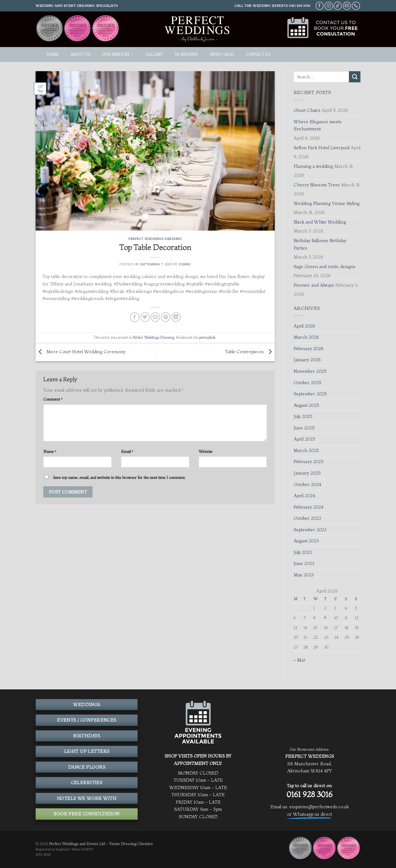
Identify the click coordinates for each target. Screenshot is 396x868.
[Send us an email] (347, 6)
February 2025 (308, 462)
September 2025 (310, 394)
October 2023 (307, 518)
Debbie (185, 264)
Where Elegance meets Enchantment (318, 125)
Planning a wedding (313, 166)
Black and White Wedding (320, 222)
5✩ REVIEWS (186, 54)
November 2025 (310, 371)
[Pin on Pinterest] (166, 317)
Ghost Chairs (307, 110)
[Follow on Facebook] (320, 6)
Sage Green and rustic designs (325, 267)
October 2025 (307, 383)
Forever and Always (314, 285)
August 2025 (306, 405)
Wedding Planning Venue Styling (327, 203)
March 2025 (306, 450)
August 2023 (306, 541)
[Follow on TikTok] (338, 6)
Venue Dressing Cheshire (131, 844)
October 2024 (307, 484)
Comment (53, 399)
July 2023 (303, 552)
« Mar (300, 660)
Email (127, 451)
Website (206, 451)
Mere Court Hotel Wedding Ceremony (80, 352)
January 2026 (307, 360)
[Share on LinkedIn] (176, 317)
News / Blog (222, 54)
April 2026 (304, 326)
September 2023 (310, 530)
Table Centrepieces (250, 352)
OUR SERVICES (118, 54)
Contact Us (258, 54)
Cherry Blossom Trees (317, 185)
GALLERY (154, 54)
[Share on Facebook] (135, 317)
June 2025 (304, 428)
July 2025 (303, 416)
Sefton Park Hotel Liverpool (321, 148)
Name (50, 451)
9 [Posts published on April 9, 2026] (325, 618)
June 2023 (304, 563)
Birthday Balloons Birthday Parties (320, 244)
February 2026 (308, 349)
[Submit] (355, 77)
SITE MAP (43, 855)
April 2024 (304, 496)
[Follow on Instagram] (329, 6)
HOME (53, 54)
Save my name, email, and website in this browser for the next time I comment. (119, 477)
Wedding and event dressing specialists (77, 6)
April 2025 (304, 439)
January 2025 (307, 473)
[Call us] (356, 6)
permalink (207, 337)
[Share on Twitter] (145, 317)
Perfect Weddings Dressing (155, 239)
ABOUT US (80, 54)
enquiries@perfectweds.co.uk (319, 807)
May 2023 (303, 575)
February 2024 (308, 507)
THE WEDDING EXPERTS (266, 6)
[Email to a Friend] (155, 317)
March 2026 (306, 337)
